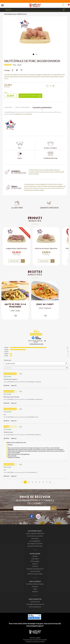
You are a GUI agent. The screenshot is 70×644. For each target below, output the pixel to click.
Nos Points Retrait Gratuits (35, 584)
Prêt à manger (35, 561)
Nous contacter (35, 599)
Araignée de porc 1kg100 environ (17, 248)
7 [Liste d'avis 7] (47, 482)
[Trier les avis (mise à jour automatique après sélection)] (36, 363)
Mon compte (63, 5)
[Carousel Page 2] (37, 54)
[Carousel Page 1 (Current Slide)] (33, 54)
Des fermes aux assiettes (35, 536)
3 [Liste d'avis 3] (32, 482)
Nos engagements (35, 541)
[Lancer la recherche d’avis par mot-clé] (67, 368)
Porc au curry (45, 304)
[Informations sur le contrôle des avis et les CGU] (45, 341)
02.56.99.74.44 (35, 602)
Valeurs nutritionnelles (22, 107)
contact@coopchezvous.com (35, 604)
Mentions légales (35, 638)
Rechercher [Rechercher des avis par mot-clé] (35, 368)
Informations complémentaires (42, 107)
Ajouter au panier (29, 96)
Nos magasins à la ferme (35, 543)
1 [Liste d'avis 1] (25, 482)
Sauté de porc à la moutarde (15, 305)
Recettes (35, 591)
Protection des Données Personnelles (35, 640)
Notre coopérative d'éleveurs (35, 533)
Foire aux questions (35, 607)
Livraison (35, 586)
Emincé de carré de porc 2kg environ (46, 248)
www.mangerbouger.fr (35, 626)
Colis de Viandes (35, 571)
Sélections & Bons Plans (35, 574)
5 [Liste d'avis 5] (40, 482)
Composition (8, 107)
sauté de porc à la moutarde (23, 114)
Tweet (17, 70)
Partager (12, 70)
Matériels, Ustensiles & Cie (35, 569)
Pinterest (21, 70)
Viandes (35, 556)
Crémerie (35, 566)
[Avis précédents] (22, 482)
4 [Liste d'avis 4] (36, 482)
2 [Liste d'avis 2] (29, 482)
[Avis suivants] (50, 482)
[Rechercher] (33, 10)
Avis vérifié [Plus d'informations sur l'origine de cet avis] (8, 377)
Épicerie (35, 564)
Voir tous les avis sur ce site (36, 344)
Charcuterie (35, 559)
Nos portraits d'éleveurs (35, 546)
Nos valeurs (35, 538)
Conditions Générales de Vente (35, 642)
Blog (35, 589)
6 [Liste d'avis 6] (43, 482)
